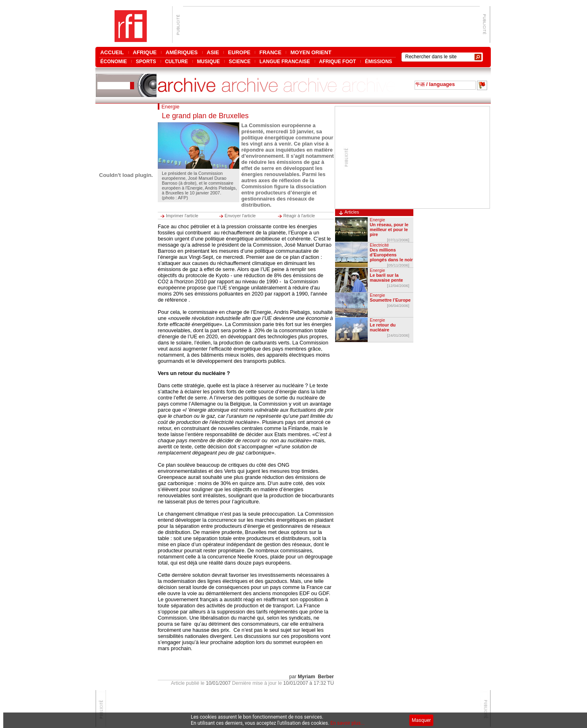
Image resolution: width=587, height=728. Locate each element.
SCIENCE (239, 61)
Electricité (379, 245)
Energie (377, 220)
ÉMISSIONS (378, 61)
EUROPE (239, 52)
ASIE (213, 52)
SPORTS (146, 61)
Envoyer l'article (240, 216)
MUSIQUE (208, 61)
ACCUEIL (112, 52)
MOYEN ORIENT (311, 52)
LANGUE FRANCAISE (285, 61)
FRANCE (270, 52)
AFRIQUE (145, 52)
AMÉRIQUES (182, 52)
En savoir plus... (348, 723)
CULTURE (177, 61)
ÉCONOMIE (114, 61)
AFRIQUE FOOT (338, 61)
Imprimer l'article (182, 216)
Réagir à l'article (299, 216)
